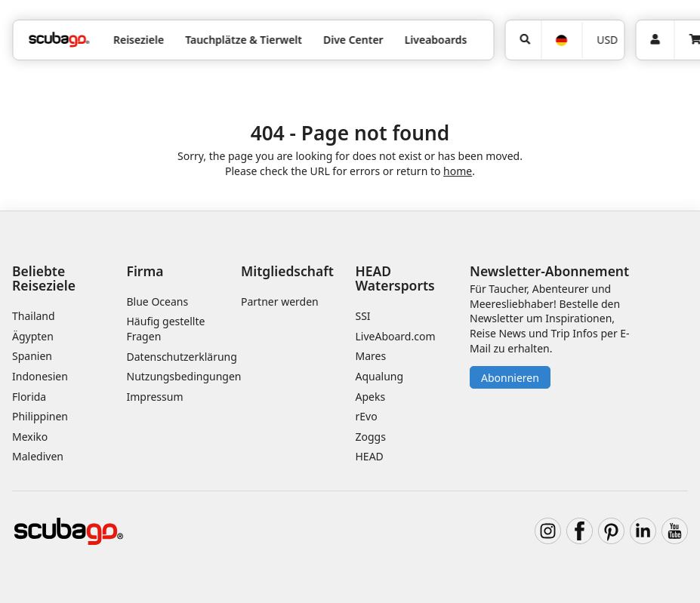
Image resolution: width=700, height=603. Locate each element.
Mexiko (30, 437)
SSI (363, 316)
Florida (29, 397)
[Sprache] (561, 40)
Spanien (32, 356)
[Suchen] (523, 40)
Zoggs (371, 437)
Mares (371, 356)
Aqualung (380, 376)
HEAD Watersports (395, 278)
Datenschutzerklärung (182, 357)
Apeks (371, 397)
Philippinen (40, 416)
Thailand (34, 316)
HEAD (370, 456)
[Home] (59, 40)
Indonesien (40, 376)
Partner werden (280, 301)
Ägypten (33, 336)
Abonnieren (510, 378)
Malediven (38, 456)
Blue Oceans (158, 301)
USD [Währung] (607, 40)
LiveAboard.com (396, 336)
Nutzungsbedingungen (184, 376)
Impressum (155, 397)
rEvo (367, 416)
